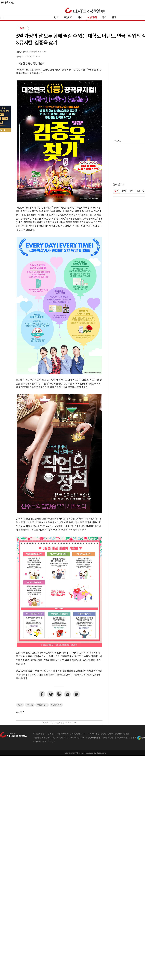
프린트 (76, 694)
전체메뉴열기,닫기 (2, 18)
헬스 (104, 18)
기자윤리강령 (107, 738)
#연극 (20, 705)
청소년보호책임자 (122, 738)
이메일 (67, 694)
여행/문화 (92, 18)
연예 (114, 18)
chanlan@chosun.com (36, 52)
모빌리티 (68, 18)
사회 (80, 18)
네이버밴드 (59, 694)
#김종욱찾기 (56, 705)
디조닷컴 (85, 10)
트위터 (50, 694)
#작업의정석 (42, 705)
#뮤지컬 (30, 705)
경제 (56, 18)
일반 (22, 28)
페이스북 (42, 694)
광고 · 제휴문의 (49, 742)
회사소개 (37, 742)
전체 (116, 191)
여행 (138, 191)
